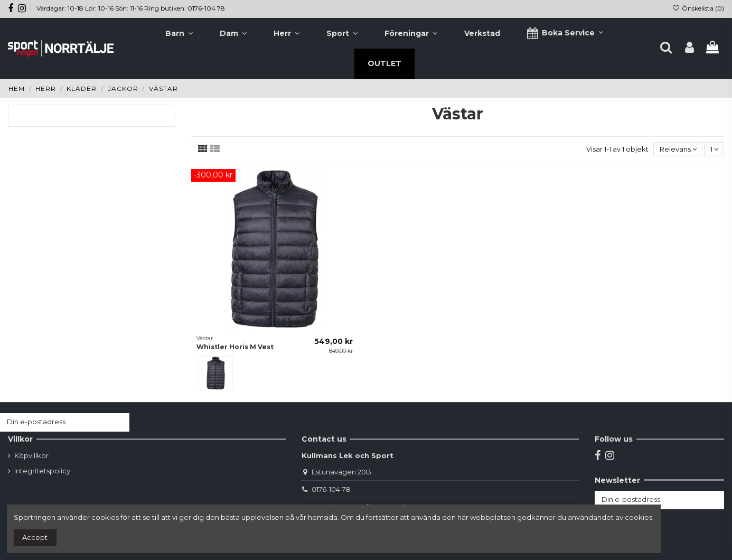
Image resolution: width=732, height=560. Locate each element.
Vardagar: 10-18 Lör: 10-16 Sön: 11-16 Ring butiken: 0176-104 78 (131, 8)
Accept (35, 537)
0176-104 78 (331, 489)
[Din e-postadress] (54, 422)
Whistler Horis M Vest (235, 347)
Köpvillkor (31, 455)
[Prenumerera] (119, 422)
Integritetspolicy (42, 471)
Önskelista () (698, 8)
